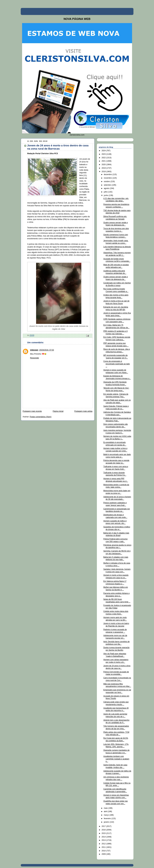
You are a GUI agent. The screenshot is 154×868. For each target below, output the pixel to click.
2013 (104, 840)
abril (106, 811)
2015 (104, 833)
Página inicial (58, 411)
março (107, 815)
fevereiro (108, 819)
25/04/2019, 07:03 (47, 350)
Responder (35, 358)
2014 (104, 837)
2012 (104, 844)
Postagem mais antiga (83, 411)
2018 (104, 172)
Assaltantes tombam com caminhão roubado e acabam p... (116, 759)
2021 (104, 161)
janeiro (107, 822)
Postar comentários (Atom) (41, 417)
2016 (104, 830)
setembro (108, 185)
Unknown (34, 350)
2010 (104, 851)
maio (106, 808)
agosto (107, 188)
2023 (104, 154)
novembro (108, 178)
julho (106, 192)
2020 (104, 165)
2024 (104, 151)
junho (106, 195)
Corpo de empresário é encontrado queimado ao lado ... (116, 364)
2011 (104, 847)
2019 (104, 168)
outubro (107, 181)
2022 (104, 158)
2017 (104, 826)
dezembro (108, 174)
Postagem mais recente (32, 411)
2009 (104, 854)
